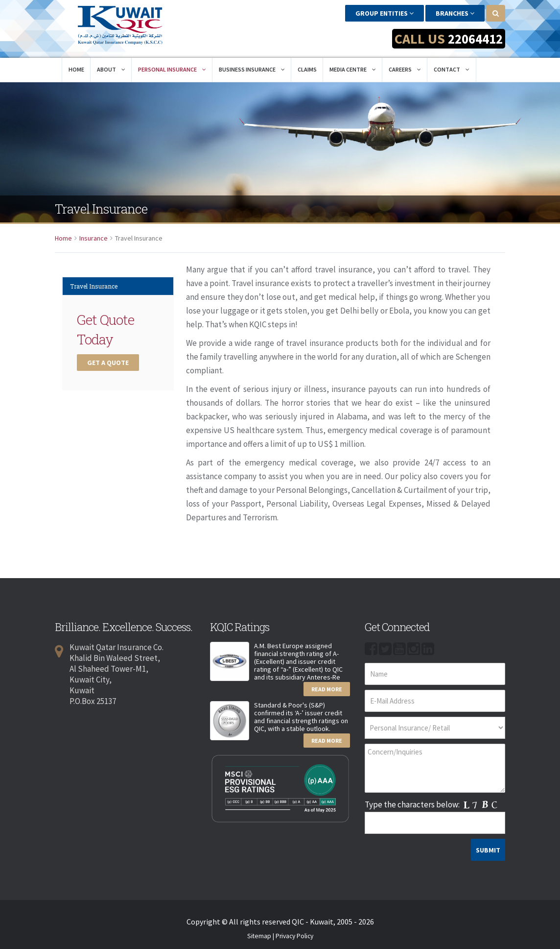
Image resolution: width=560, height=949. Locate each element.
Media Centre (353, 65)
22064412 (473, 39)
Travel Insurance (94, 282)
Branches (455, 13)
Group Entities (385, 13)
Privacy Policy (294, 932)
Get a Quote (108, 358)
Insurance (93, 234)
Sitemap (259, 932)
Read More (327, 685)
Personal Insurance (172, 65)
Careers (405, 65)
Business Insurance (252, 65)
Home (76, 65)
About (111, 65)
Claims (307, 65)
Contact (452, 65)
